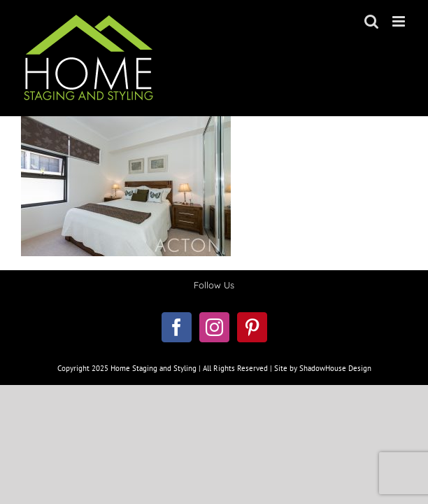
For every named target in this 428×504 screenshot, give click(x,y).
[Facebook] (177, 362)
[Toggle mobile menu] (400, 21)
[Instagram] (214, 362)
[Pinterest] (252, 362)
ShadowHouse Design (335, 438)
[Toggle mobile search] (371, 21)
